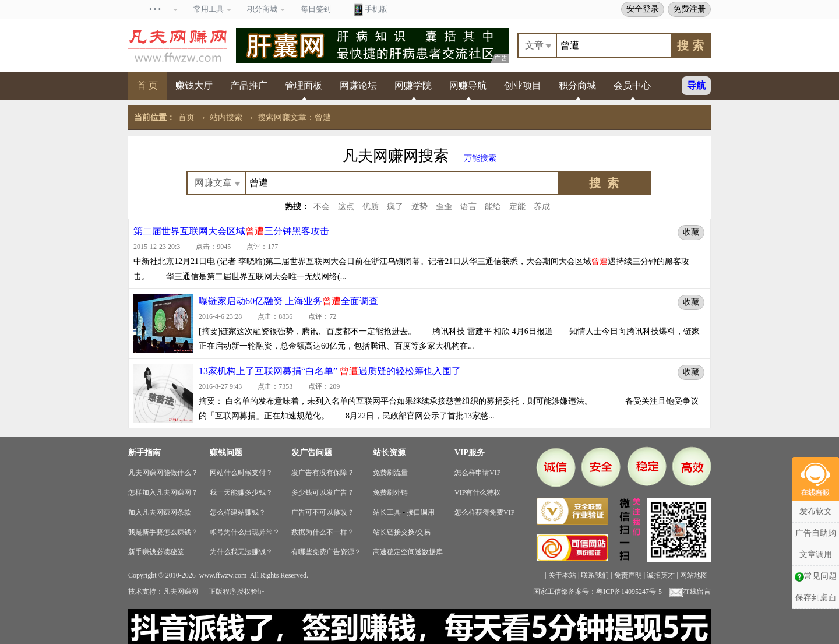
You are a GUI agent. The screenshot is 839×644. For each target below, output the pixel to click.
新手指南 (144, 453)
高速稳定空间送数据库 (408, 552)
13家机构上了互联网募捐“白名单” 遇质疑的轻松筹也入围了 (330, 371)
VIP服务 (470, 453)
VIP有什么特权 (477, 492)
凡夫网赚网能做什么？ (163, 473)
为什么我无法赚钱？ (241, 552)
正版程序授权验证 (237, 592)
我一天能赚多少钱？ (241, 492)
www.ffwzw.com (223, 575)
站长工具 (387, 512)
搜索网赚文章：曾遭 (294, 117)
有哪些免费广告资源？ (326, 552)
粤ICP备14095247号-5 (629, 592)
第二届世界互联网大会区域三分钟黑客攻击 (231, 231)
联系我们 (595, 575)
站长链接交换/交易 (402, 532)
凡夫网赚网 (181, 592)
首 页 (147, 85)
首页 (186, 117)
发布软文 (816, 511)
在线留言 (690, 592)
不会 (322, 207)
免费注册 (689, 9)
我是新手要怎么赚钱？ (163, 532)
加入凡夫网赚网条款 (160, 512)
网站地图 (694, 575)
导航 (696, 85)
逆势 (419, 207)
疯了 (395, 207)
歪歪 (444, 207)
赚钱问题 (226, 453)
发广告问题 (312, 453)
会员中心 (632, 85)
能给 (493, 207)
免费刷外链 (390, 492)
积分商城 (577, 85)
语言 (468, 207)
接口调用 (421, 512)
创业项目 (523, 85)
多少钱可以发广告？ (323, 492)
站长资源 (389, 453)
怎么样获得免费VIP (484, 512)
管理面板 (304, 85)
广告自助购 (816, 533)
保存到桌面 (816, 598)
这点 (346, 207)
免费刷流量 (390, 473)
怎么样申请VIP (477, 473)
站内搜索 (226, 117)
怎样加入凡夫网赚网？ (163, 492)
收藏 (691, 232)
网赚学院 (413, 85)
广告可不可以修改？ (323, 512)
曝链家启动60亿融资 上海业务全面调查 (288, 301)
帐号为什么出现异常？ (245, 532)
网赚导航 (468, 85)
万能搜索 (480, 158)
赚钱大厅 (194, 85)
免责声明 (628, 575)
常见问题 (816, 577)
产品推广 (249, 85)
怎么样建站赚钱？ (238, 512)
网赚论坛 (358, 85)
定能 (517, 207)
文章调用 (816, 555)
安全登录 (643, 9)
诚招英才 (661, 575)
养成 (542, 207)
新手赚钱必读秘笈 (156, 552)
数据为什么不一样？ (323, 532)
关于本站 (562, 575)
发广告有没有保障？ (323, 473)
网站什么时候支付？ (241, 473)
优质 (371, 207)
